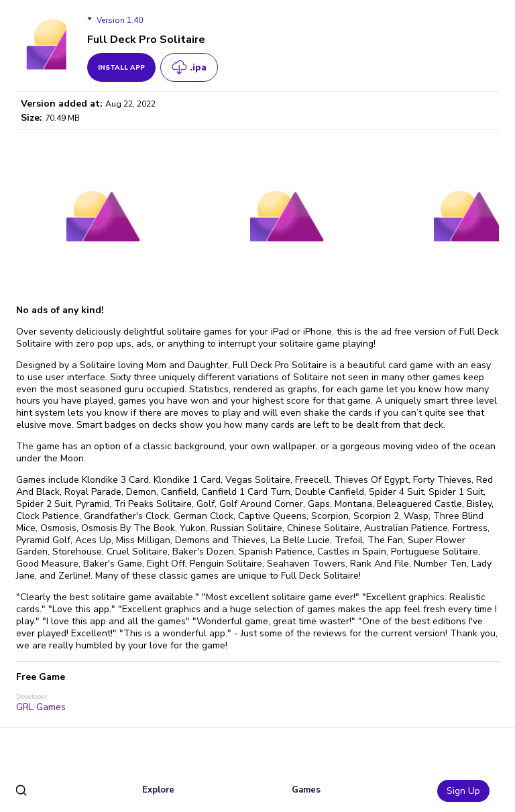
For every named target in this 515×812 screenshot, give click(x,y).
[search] (22, 791)
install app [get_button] (121, 68)
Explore (158, 790)
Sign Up (463, 791)
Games (306, 790)
